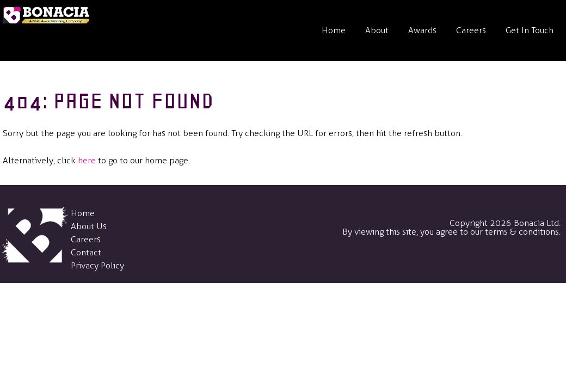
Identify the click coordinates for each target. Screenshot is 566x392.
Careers (471, 30)
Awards (422, 30)
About (377, 30)
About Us (89, 226)
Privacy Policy (97, 265)
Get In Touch (530, 30)
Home (334, 30)
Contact (86, 252)
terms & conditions (522, 232)
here (87, 160)
